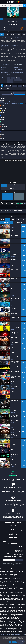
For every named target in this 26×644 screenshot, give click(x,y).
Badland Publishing (18, 69)
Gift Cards (19, 549)
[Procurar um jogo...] (13, 5)
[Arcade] (9, 83)
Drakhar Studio (17, 68)
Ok (10, 642)
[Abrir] (2, 2)
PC (7, 546)
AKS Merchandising (19, 554)
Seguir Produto (13, 189)
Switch (9, 74)
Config (12, 35)
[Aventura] (13, 78)
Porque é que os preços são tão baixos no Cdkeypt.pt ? (13, 529)
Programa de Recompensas (19, 547)
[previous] (1, 19)
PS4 (10, 73)
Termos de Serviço (6, 634)
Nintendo (7, 553)
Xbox (7, 549)
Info (2, 35)
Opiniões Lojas (19, 552)
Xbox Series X (20, 73)
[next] (25, 19)
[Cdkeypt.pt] (11, 2)
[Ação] (9, 78)
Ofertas (3, 88)
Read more (15, 642)
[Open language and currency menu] (19, 2)
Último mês (22, 185)
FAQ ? (13, 533)
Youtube (21, 540)
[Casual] (18, 78)
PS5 (11, 73)
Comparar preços (21, 103)
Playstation (7, 551)
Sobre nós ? (13, 526)
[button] (24, 2)
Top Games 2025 (19, 553)
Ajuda (21, 642)
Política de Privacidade (18, 634)
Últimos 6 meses (16, 185)
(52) (17, 203)
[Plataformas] (10, 80)
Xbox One (15, 73)
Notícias (18, 35)
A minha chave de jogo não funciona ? (13, 531)
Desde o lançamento (4, 185)
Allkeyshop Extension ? (13, 535)
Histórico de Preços (12, 88)
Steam (15, 71)
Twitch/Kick (5, 540)
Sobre (7, 35)
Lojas (5, 541)
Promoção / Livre (19, 550)
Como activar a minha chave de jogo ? (13, 532)
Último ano (10, 185)
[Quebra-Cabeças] (18, 80)
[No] (24, 640)
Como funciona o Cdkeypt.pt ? (13, 527)
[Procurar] (24, 5)
